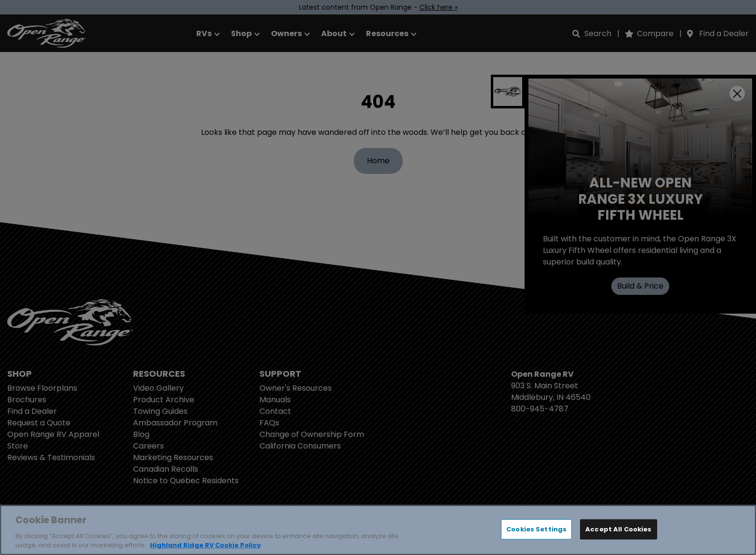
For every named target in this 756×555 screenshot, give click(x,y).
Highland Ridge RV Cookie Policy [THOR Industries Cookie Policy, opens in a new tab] (205, 545)
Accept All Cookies (618, 529)
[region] (378, 530)
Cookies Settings (536, 529)
